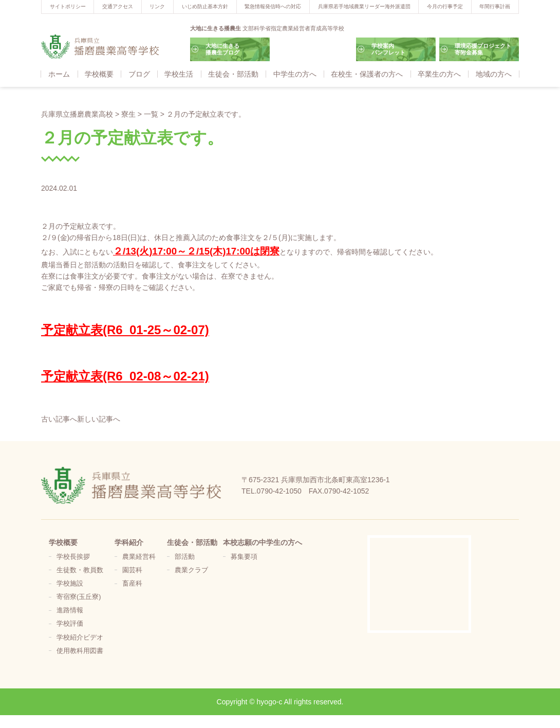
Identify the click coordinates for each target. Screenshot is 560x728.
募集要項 (244, 557)
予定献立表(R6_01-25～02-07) (125, 330)
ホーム (59, 74)
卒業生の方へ (439, 74)
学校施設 (70, 584)
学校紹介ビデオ (80, 638)
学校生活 (179, 74)
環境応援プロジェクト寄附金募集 (483, 49)
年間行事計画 (495, 6)
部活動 (185, 557)
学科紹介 (129, 542)
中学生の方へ (295, 74)
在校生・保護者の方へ (367, 74)
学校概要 (99, 74)
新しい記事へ (99, 419)
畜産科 (132, 584)
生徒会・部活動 (233, 74)
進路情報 (70, 610)
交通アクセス (118, 6)
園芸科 (132, 570)
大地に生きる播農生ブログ (222, 49)
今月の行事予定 (445, 6)
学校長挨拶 (73, 557)
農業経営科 (139, 557)
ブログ (139, 74)
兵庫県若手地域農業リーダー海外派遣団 (364, 6)
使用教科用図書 (80, 651)
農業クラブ (191, 570)
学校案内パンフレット (388, 49)
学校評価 (70, 624)
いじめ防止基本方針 (205, 6)
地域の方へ (494, 74)
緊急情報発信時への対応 (273, 6)
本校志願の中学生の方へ (263, 542)
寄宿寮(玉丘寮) (79, 597)
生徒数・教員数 (80, 570)
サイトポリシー (68, 6)
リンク (157, 6)
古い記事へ (59, 419)
